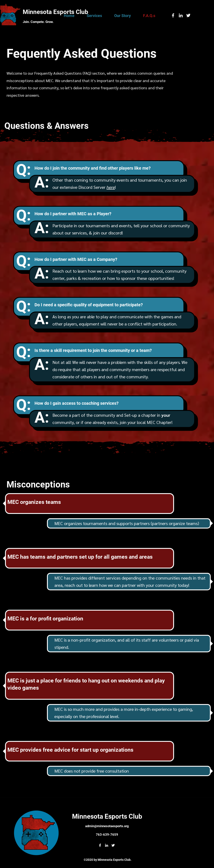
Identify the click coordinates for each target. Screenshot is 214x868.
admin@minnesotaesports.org (107, 826)
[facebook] (173, 15)
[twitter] (188, 15)
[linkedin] (181, 15)
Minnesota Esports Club (55, 12)
